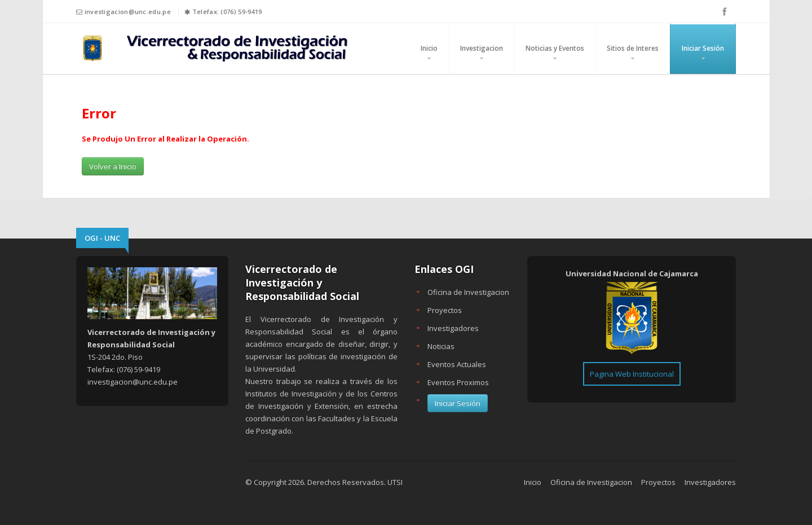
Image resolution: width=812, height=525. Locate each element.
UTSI (395, 482)
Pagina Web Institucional (632, 374)
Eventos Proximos (458, 382)
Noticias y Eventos (555, 48)
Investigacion (482, 48)
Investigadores (453, 328)
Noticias (441, 346)
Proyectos (445, 310)
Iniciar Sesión (703, 48)
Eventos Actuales (457, 364)
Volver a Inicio (113, 166)
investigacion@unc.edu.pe (128, 12)
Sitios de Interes (633, 48)
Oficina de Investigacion (468, 292)
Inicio (429, 48)
